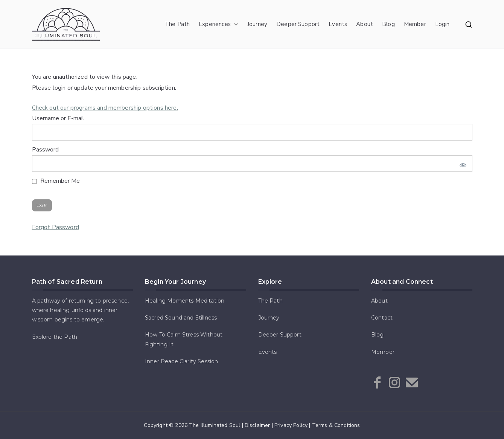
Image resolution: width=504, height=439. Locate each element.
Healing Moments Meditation (185, 301)
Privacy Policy (291, 425)
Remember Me (56, 181)
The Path (177, 24)
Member (415, 24)
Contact (382, 318)
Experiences (219, 24)
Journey (257, 24)
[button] (234, 24)
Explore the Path (55, 337)
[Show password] (461, 164)
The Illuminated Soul (215, 425)
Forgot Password (56, 227)
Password (45, 150)
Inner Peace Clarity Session (181, 361)
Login (442, 24)
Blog (388, 24)
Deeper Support (298, 24)
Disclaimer (257, 425)
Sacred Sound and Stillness (181, 318)
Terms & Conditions (336, 425)
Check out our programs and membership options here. (105, 108)
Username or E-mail (58, 118)
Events (338, 24)
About (365, 24)
